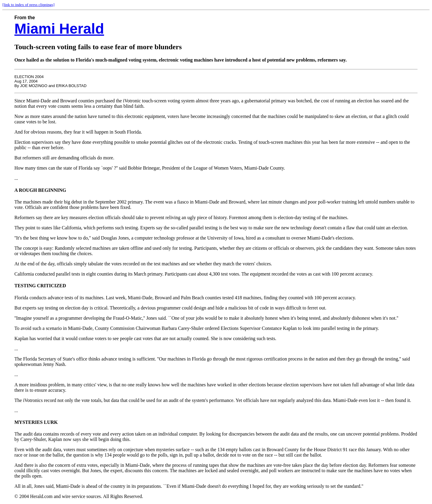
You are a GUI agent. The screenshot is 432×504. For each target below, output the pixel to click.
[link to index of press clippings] (28, 5)
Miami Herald (59, 29)
